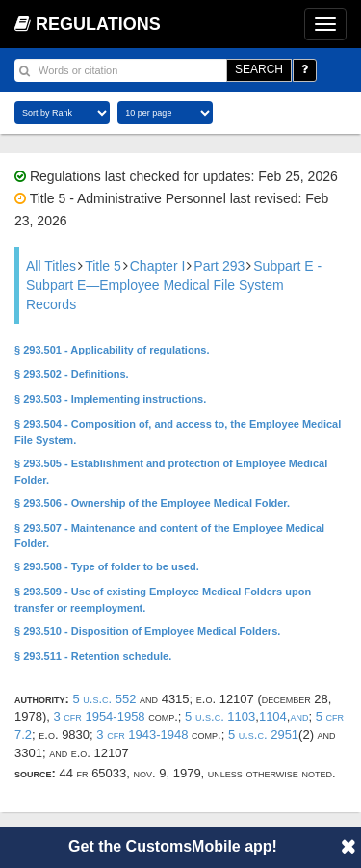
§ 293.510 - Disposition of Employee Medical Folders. (147, 631)
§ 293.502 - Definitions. (72, 374)
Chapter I (158, 266)
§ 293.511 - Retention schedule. (93, 656)
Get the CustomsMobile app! (173, 846)
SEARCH (259, 69)
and (299, 716)
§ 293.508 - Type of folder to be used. (107, 566)
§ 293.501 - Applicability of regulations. (112, 350)
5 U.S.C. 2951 (263, 735)
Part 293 (219, 266)
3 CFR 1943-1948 (142, 735)
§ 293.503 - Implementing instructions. (110, 399)
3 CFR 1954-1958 (99, 716)
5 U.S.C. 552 (104, 699)
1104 (273, 716)
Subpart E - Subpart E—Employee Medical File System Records (174, 285)
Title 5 (103, 266)
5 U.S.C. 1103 (220, 716)
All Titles (51, 266)
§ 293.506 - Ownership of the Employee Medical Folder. (152, 503)
